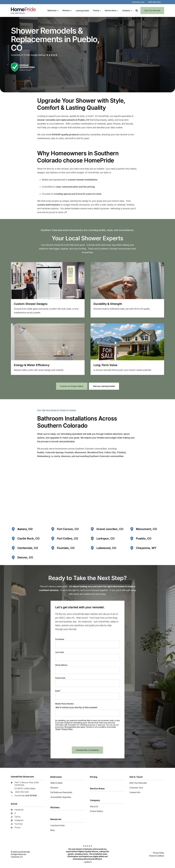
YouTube (18, 824)
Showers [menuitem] (54, 787)
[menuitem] (138, 2)
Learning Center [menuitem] (58, 825)
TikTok (17, 817)
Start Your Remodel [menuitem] (138, 783)
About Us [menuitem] (94, 806)
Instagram (19, 820)
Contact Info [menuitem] (135, 792)
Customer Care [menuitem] (136, 787)
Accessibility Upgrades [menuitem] (61, 797)
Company (127, 11)
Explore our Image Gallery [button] (72, 386)
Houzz (17, 827)
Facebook (19, 810)
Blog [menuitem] (52, 830)
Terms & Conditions (157, 856)
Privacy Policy (76, 729)
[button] (137, 11)
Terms (67, 729)
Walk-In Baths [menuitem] (56, 783)
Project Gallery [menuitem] (97, 811)
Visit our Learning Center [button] (104, 386)
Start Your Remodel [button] (152, 10)
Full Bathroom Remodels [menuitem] (61, 792)
